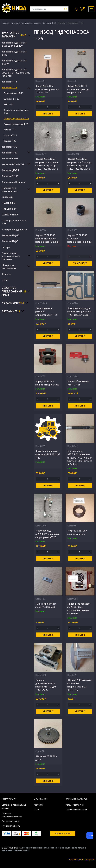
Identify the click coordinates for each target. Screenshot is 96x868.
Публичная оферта (11, 826)
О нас (36, 810)
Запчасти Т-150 (10, 176)
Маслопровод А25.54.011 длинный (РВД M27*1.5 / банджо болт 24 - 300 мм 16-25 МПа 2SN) (80, 458)
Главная (5, 23)
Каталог (15, 23)
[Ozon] (89, 836)
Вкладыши (7, 197)
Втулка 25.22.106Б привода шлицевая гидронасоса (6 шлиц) (47, 238)
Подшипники (9, 209)
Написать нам (63, 833)
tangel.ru (90, 860)
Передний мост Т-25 (14, 93)
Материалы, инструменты (9, 267)
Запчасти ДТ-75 (10, 170)
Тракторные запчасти (31, 23)
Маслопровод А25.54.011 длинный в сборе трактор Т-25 (47, 534)
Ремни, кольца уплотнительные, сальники (11, 256)
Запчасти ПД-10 (10, 235)
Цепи (5, 280)
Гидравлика (8, 203)
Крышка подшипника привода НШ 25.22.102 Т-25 (48, 454)
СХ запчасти (13, 303)
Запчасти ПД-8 (10, 241)
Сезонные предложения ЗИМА (14, 291)
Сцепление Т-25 (11, 99)
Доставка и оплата (11, 821)
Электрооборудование (14, 229)
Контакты (38, 805)
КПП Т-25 (9, 104)
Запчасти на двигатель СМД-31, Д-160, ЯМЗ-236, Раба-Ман (16, 73)
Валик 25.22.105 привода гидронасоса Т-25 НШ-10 (47, 89)
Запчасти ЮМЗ (10, 158)
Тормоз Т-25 (10, 141)
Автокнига (11, 311)
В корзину (48, 114)
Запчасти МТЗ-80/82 (13, 164)
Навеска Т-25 (10, 135)
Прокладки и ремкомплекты (10, 189)
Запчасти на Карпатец (14, 182)
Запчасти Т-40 (10, 153)
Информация (9, 799)
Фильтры (7, 274)
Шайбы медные (10, 215)
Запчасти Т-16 (9, 82)
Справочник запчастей (76, 810)
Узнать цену (80, 263)
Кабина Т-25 (10, 130)
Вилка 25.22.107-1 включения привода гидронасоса (78, 89)
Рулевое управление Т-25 (16, 124)
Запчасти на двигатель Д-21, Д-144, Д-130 (14, 44)
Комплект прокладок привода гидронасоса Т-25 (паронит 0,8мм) (79, 312)
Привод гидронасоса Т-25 (16, 118)
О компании (41, 799)
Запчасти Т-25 (49, 23)
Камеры (6, 247)
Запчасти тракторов (77, 799)
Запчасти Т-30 (9, 147)
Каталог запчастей (75, 805)
